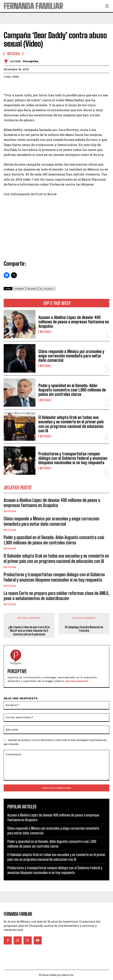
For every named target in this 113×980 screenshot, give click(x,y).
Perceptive (31, 61)
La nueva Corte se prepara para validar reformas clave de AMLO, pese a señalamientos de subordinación (56, 596)
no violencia (47, 289)
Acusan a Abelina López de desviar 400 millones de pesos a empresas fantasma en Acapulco (74, 322)
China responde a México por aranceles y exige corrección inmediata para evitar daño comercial (71, 356)
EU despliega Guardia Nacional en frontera (84, 629)
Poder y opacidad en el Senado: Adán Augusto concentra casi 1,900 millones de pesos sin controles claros (72, 390)
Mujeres (32, 289)
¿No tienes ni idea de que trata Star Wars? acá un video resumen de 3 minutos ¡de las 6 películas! (29, 631)
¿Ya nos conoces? (77, 681)
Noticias (45, 332)
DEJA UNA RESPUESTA (21, 698)
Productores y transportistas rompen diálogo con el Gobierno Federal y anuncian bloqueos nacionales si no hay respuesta (73, 458)
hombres (19, 289)
